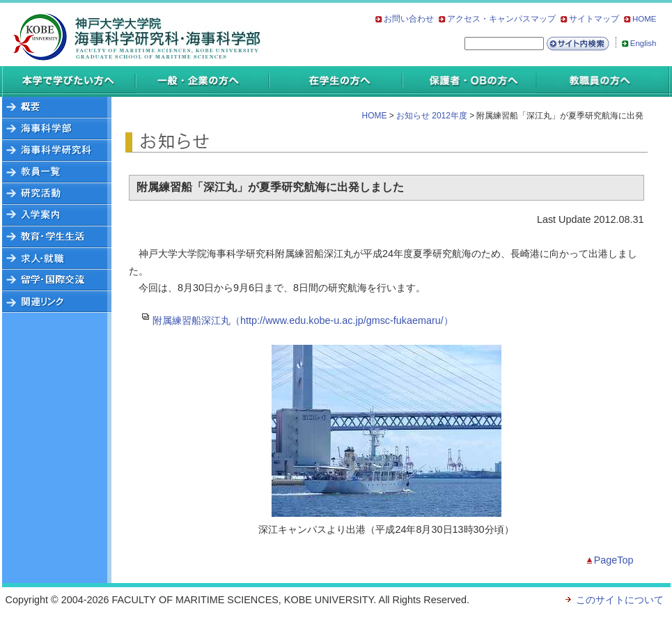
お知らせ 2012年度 (432, 116)
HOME (644, 19)
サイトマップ (594, 19)
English (643, 43)
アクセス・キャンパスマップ (501, 19)
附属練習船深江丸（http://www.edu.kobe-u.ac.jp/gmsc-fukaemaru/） (303, 320)
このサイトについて (620, 600)
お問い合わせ (409, 19)
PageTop (614, 560)
